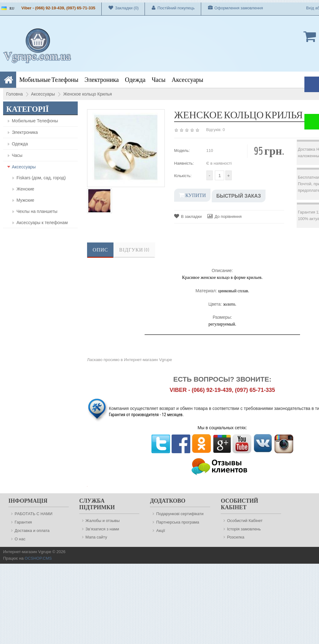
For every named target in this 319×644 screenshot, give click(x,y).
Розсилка (236, 537)
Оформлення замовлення (232, 8)
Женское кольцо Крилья (88, 94)
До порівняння (224, 216)
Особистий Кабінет (245, 521)
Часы (159, 80)
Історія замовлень (244, 529)
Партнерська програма (178, 522)
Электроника (102, 80)
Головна (14, 94)
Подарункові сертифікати (180, 514)
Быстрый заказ (239, 196)
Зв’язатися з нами (102, 529)
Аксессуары (187, 80)
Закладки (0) (120, 8)
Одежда (135, 80)
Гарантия (23, 522)
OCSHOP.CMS (38, 558)
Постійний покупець (170, 8)
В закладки (188, 216)
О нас (20, 539)
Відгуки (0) (134, 250)
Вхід (310, 8)
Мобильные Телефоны (49, 80)
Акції (160, 531)
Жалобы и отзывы (103, 521)
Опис (100, 250)
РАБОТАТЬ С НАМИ (33, 514)
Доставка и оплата (32, 531)
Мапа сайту (96, 537)
